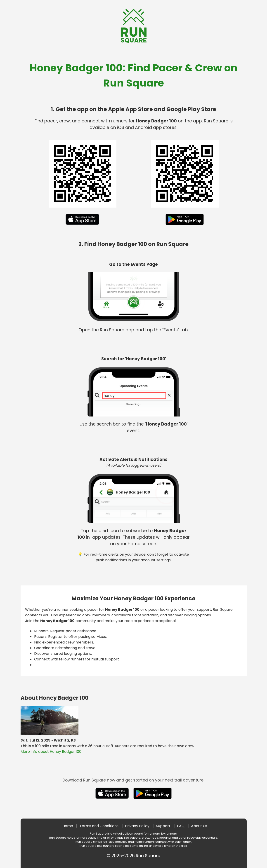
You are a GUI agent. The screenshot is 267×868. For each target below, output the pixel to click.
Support (163, 826)
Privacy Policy (137, 826)
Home (68, 826)
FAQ (181, 826)
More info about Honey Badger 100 (51, 752)
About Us (199, 826)
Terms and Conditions (99, 826)
